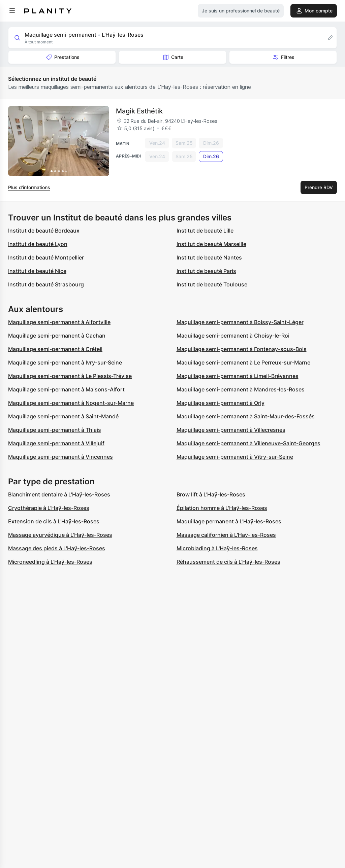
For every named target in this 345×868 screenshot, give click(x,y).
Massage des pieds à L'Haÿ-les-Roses (57, 548)
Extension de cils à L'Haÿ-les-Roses (54, 521)
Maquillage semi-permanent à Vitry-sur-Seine (235, 457)
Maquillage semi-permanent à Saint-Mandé (63, 416)
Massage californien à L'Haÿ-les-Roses (226, 535)
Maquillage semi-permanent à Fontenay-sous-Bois (242, 349)
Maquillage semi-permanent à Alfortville (59, 322)
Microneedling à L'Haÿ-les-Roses (50, 562)
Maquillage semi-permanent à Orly (221, 403)
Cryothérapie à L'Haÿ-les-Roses (49, 508)
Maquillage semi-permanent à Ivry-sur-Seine (65, 362)
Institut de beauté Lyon (38, 244)
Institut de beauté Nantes (209, 257)
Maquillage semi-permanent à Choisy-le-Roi (233, 336)
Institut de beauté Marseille (211, 244)
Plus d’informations (29, 187)
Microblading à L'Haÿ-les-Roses (217, 548)
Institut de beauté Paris (206, 271)
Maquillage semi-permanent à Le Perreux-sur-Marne (243, 362)
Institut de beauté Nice (37, 271)
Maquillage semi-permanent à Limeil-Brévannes (238, 376)
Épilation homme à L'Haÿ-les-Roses (222, 508)
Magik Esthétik (139, 111)
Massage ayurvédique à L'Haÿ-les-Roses (60, 535)
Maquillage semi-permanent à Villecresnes (231, 430)
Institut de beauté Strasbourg (46, 284)
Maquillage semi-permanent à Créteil (55, 349)
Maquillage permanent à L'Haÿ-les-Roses (229, 521)
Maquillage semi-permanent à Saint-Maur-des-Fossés (246, 416)
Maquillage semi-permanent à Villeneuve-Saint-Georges (248, 443)
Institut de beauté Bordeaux (44, 231)
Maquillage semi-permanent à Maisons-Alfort (66, 389)
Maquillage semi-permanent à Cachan (57, 336)
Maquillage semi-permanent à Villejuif (56, 443)
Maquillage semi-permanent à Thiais (55, 430)
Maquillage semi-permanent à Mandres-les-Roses (241, 389)
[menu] (12, 11)
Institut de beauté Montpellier (46, 257)
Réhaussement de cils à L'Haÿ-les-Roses (228, 562)
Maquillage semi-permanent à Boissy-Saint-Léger (240, 322)
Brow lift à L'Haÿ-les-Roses (211, 494)
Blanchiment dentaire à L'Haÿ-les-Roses (59, 494)
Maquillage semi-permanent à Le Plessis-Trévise (70, 376)
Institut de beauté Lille (205, 231)
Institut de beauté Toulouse (212, 284)
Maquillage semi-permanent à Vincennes (60, 457)
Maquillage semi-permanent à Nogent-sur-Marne (71, 403)
